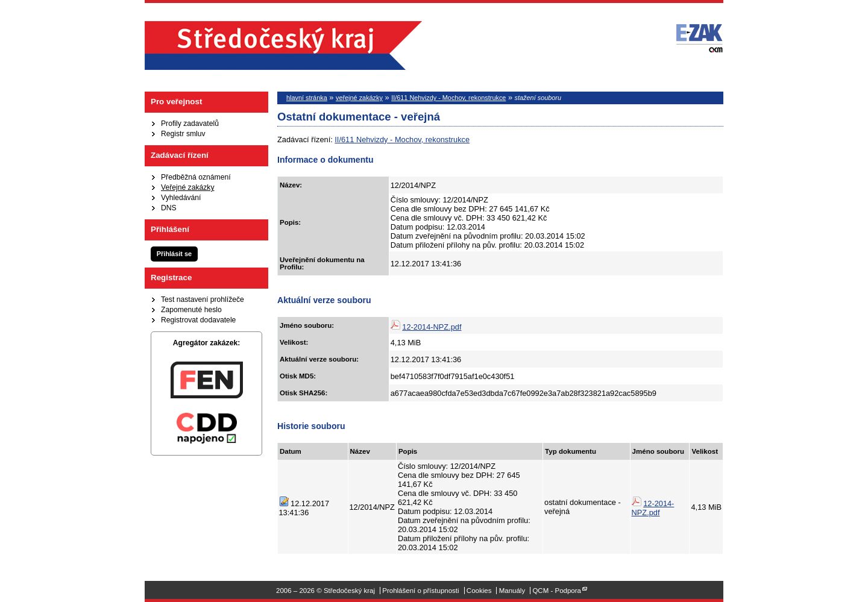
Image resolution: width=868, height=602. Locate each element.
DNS (169, 208)
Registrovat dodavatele (198, 320)
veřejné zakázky (359, 98)
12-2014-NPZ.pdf (432, 327)
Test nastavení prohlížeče (203, 299)
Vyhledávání (181, 198)
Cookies (479, 591)
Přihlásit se (174, 254)
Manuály (512, 591)
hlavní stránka (307, 98)
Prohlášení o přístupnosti (420, 591)
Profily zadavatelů (190, 124)
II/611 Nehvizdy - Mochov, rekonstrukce (448, 98)
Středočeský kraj (283, 45)
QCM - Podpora (557, 591)
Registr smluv (183, 134)
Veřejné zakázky (188, 187)
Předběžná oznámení (196, 177)
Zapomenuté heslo (191, 310)
